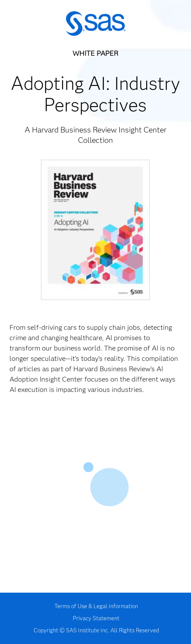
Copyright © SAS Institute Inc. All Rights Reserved (96, 630)
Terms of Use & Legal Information (96, 606)
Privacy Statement (96, 618)
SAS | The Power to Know (96, 24)
